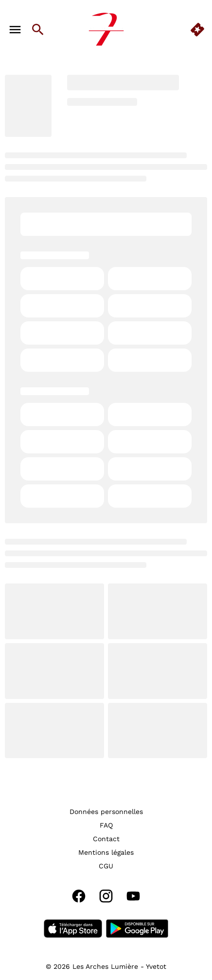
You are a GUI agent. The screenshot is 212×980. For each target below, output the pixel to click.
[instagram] (106, 896)
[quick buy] (197, 30)
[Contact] (106, 839)
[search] (38, 30)
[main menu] (15, 30)
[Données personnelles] (106, 812)
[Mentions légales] (106, 852)
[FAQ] (106, 825)
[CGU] (106, 866)
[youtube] (133, 896)
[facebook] (79, 896)
